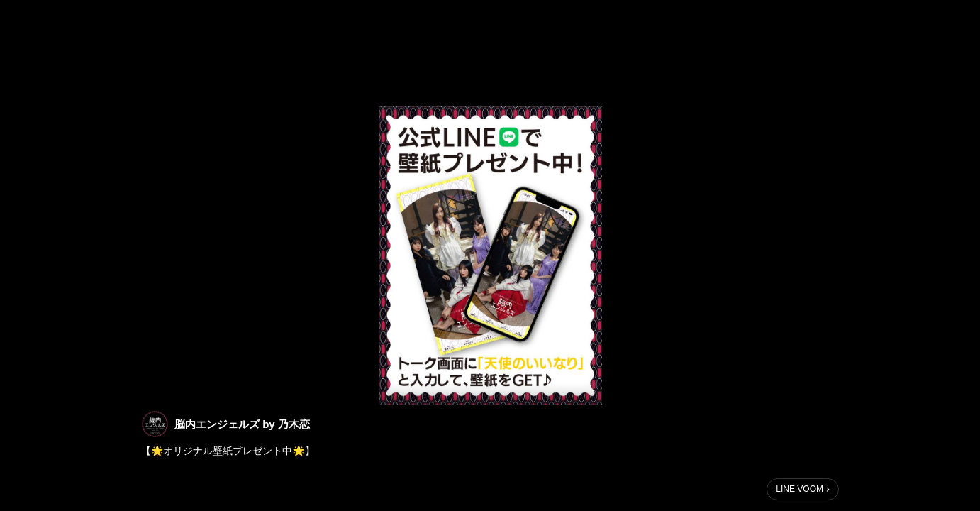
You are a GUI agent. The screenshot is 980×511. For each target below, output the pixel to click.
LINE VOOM (800, 489)
